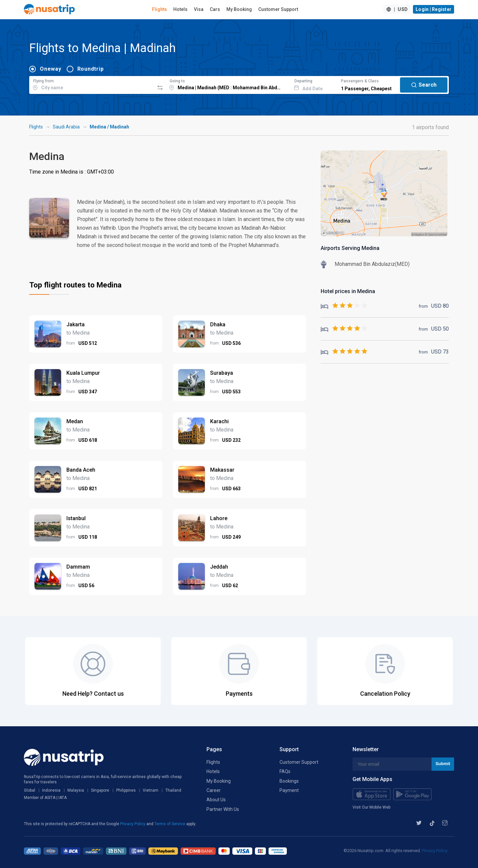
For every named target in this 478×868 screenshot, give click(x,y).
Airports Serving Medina (350, 248)
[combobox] (92, 84)
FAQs (285, 771)
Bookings (289, 781)
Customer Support (278, 9)
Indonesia (51, 790)
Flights (159, 9)
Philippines (126, 790)
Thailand (173, 790)
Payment (289, 790)
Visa (199, 9)
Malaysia (76, 790)
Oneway (51, 69)
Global (30, 790)
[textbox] (92, 84)
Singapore (100, 790)
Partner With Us (223, 809)
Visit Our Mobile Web (371, 807)
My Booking (239, 9)
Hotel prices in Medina (348, 291)
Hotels (180, 9)
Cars (215, 9)
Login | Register (434, 9)
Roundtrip (91, 69)
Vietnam (151, 790)
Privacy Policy (133, 824)
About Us (216, 800)
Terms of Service (170, 824)
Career (214, 790)
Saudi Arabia (66, 127)
